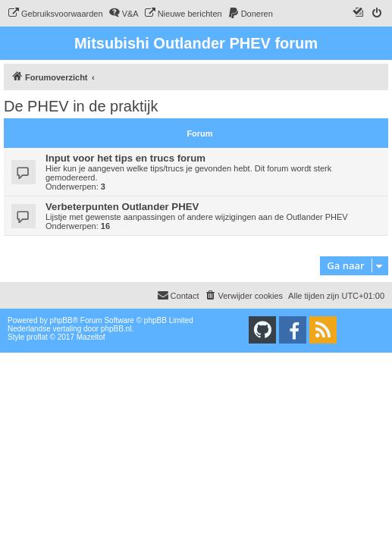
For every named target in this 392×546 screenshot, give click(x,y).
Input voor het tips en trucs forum (125, 158)
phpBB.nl (116, 329)
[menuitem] (55, 14)
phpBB (61, 320)
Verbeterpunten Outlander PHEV (122, 207)
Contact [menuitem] (178, 295)
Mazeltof (91, 337)
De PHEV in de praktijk (81, 106)
